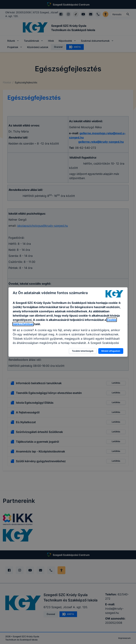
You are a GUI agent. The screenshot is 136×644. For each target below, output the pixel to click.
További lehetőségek (83, 351)
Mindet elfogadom (111, 351)
